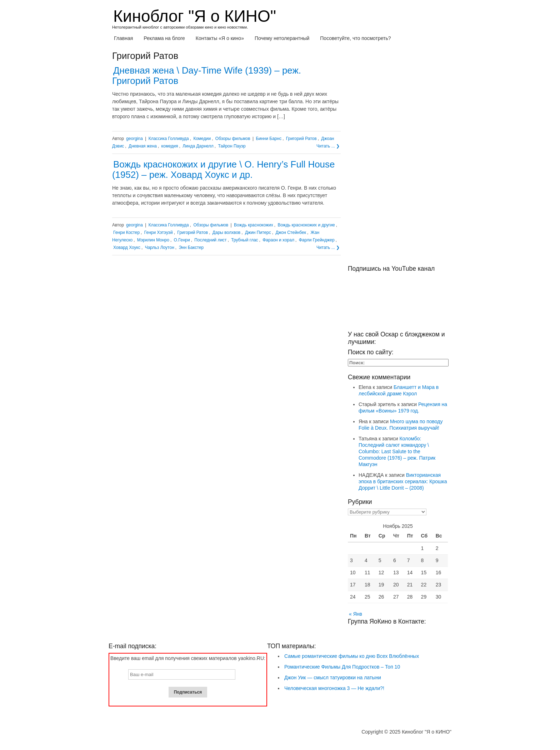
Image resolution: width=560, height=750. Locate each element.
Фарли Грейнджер (317, 240)
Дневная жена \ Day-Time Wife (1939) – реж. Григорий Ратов (207, 76)
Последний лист (210, 240)
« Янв (356, 614)
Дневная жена (143, 146)
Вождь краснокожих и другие (306, 225)
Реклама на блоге (164, 38)
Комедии (202, 139)
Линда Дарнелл (198, 146)
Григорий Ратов (301, 139)
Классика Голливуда (169, 139)
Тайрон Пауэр (232, 146)
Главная (123, 38)
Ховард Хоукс (127, 247)
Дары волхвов (226, 232)
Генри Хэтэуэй (159, 232)
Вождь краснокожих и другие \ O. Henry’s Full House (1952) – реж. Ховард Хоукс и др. (223, 169)
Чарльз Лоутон (160, 247)
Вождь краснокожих (254, 225)
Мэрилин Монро (153, 240)
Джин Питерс (258, 232)
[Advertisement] (398, 158)
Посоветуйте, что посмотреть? (355, 38)
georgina (134, 139)
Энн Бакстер (191, 247)
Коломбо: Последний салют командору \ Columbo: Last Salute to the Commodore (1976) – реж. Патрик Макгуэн (397, 451)
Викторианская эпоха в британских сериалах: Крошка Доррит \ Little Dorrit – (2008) (403, 481)
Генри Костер (126, 232)
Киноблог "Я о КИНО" (195, 16)
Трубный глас (244, 240)
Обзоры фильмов (233, 139)
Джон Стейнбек (291, 232)
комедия (170, 146)
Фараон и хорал (278, 240)
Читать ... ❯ (328, 146)
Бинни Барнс (269, 139)
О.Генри (182, 240)
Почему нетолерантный (282, 38)
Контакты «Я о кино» (220, 38)
